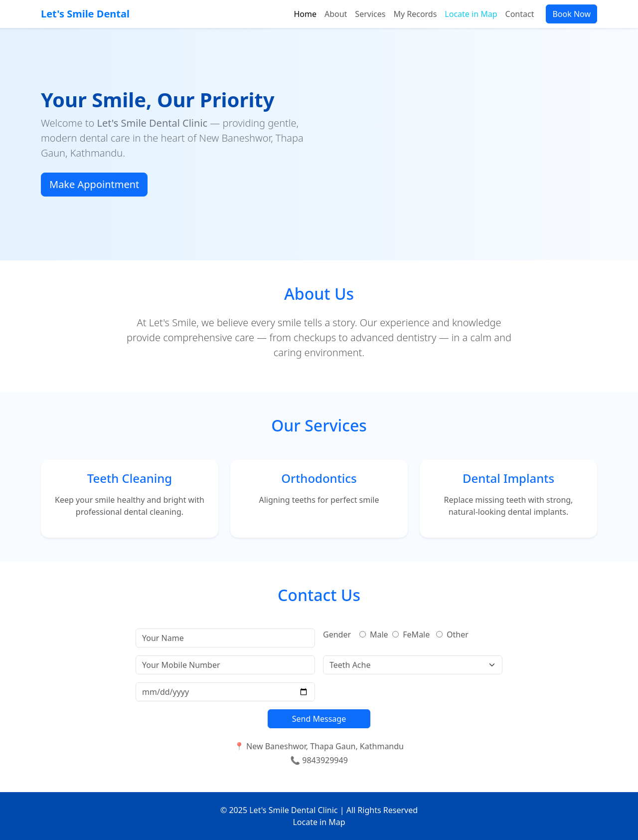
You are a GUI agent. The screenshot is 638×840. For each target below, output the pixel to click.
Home (305, 14)
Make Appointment (94, 184)
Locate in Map (471, 14)
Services (370, 14)
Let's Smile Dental (85, 14)
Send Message (319, 719)
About (336, 14)
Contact (520, 14)
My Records (415, 14)
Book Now (571, 14)
